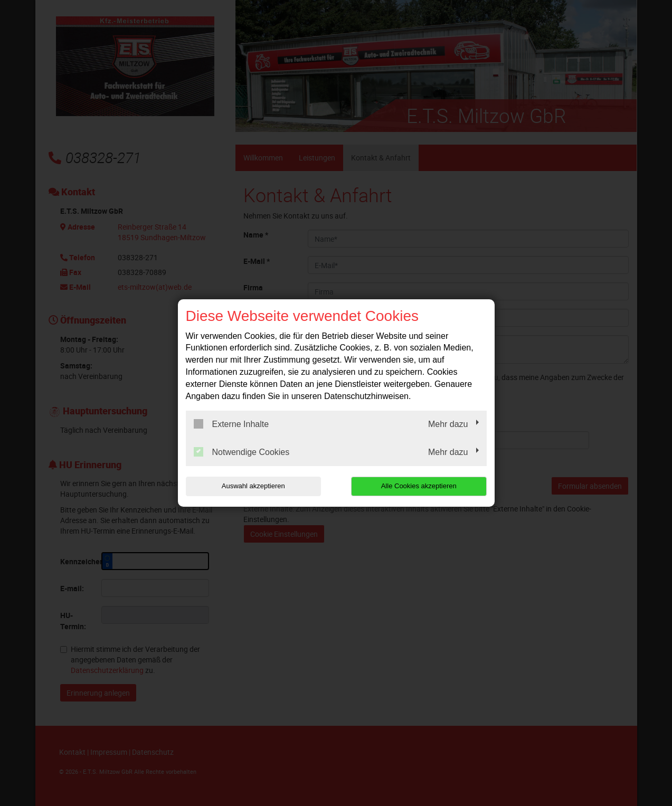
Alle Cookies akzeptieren (419, 486)
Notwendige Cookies (242, 452)
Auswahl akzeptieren (253, 486)
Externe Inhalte (231, 424)
